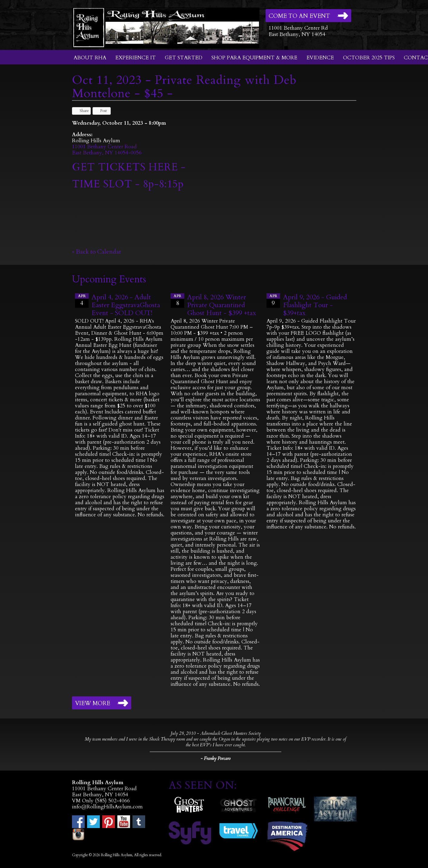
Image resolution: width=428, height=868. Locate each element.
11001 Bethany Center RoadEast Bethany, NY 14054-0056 (107, 150)
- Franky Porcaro (216, 758)
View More (93, 703)
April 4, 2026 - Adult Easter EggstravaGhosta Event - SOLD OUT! (126, 305)
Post (101, 111)
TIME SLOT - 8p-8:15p (128, 184)
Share (81, 111)
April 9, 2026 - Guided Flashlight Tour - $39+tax (315, 305)
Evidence (320, 58)
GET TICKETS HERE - (129, 167)
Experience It (136, 58)
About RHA (90, 58)
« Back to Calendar (97, 252)
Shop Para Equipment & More (254, 58)
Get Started (184, 58)
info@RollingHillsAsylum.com (107, 807)
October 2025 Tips (369, 58)
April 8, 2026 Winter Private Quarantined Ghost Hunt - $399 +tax (222, 305)
